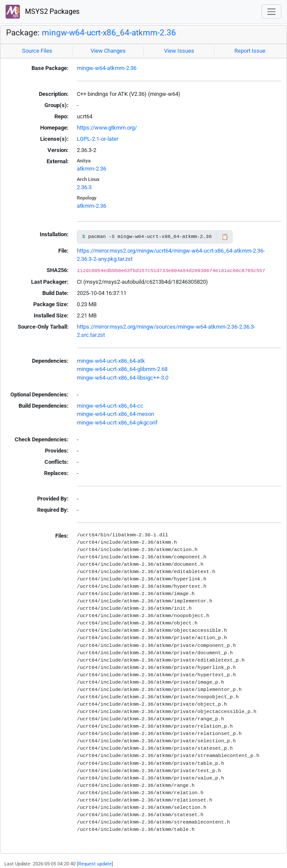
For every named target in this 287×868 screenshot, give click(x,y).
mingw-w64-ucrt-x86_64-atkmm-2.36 (109, 33)
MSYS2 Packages (43, 12)
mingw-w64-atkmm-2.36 (107, 68)
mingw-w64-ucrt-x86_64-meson (115, 414)
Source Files (37, 51)
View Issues (179, 51)
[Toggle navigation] (271, 11)
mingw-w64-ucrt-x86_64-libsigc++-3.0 (123, 378)
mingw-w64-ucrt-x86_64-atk (111, 361)
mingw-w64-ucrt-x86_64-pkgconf (117, 423)
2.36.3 (84, 187)
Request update (95, 864)
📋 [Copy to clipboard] (225, 237)
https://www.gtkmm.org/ (107, 128)
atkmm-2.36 (91, 169)
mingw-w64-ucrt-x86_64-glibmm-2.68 (122, 369)
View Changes (108, 51)
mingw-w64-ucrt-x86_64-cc (110, 406)
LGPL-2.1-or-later (98, 139)
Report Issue (250, 51)
